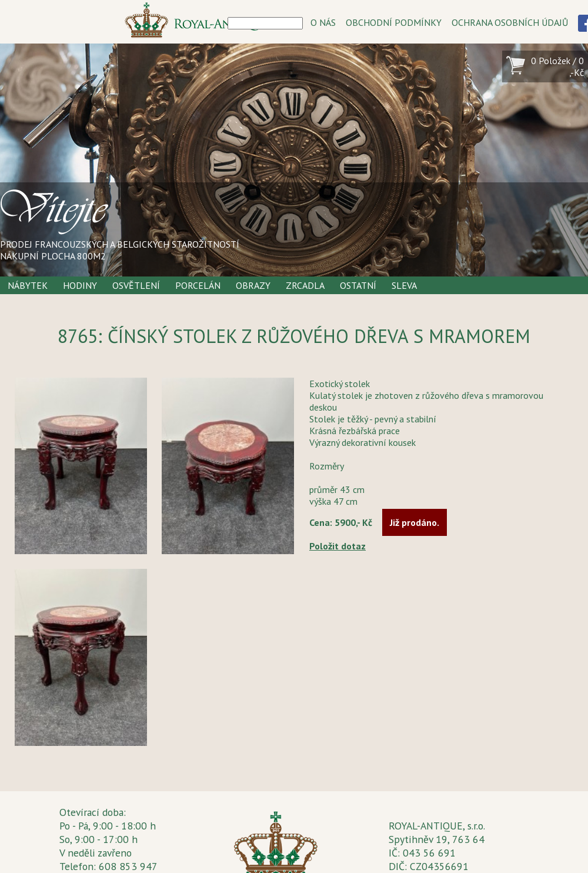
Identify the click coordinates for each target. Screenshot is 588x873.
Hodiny (80, 285)
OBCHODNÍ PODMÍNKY (394, 22)
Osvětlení (136, 285)
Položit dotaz (338, 546)
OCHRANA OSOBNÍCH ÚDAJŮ (510, 22)
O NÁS (323, 22)
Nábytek (28, 285)
